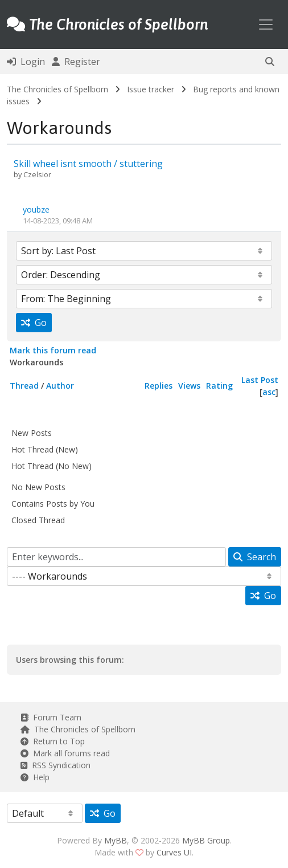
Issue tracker (151, 89)
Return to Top (53, 741)
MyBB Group (206, 840)
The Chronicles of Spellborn (57, 89)
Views (189, 386)
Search (255, 557)
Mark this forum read (53, 350)
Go (34, 323)
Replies (159, 386)
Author (60, 386)
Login (26, 62)
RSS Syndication (55, 765)
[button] (270, 62)
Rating (219, 386)
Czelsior (37, 174)
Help (35, 777)
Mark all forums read (65, 753)
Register (76, 62)
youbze (36, 209)
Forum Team (51, 717)
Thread (24, 386)
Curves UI (174, 852)
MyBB (116, 840)
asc (269, 392)
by (18, 174)
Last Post (260, 380)
